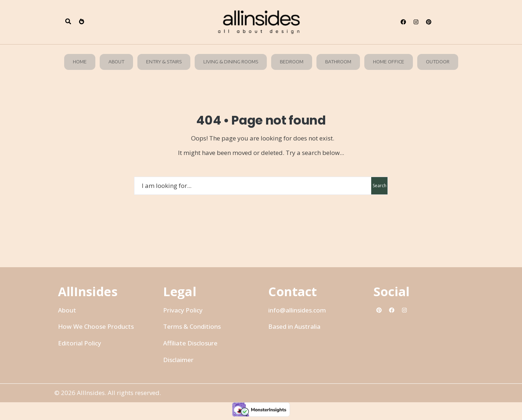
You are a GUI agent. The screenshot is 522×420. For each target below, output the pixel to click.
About (116, 62)
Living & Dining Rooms (231, 62)
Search (380, 186)
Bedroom (292, 62)
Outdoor (438, 62)
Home (80, 62)
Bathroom (338, 62)
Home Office (389, 62)
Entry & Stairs (164, 62)
